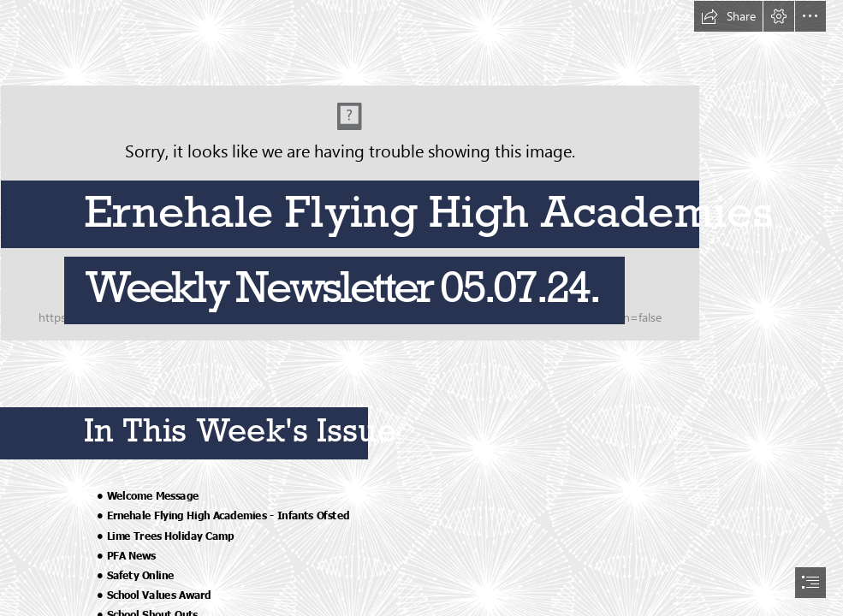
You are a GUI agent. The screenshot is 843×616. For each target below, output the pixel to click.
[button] (728, 16)
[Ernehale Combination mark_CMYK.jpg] (421, 171)
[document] (421, 308)
